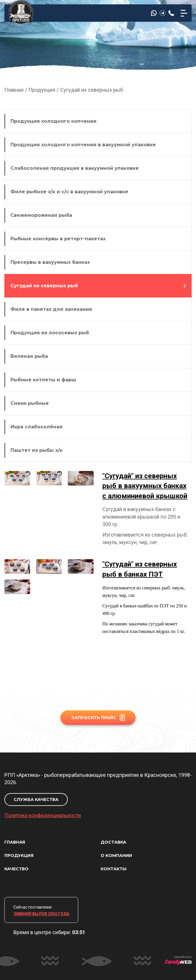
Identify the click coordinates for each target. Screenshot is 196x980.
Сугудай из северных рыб (44, 286)
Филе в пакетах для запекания (51, 309)
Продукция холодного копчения (54, 121)
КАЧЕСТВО (16, 869)
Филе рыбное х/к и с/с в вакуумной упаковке (69, 192)
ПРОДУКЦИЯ (19, 856)
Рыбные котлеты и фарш (43, 380)
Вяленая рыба (29, 356)
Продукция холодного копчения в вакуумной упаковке (83, 145)
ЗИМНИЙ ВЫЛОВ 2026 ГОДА (41, 914)
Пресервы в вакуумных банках (50, 262)
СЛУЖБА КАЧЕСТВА (36, 799)
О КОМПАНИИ (116, 856)
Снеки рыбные (30, 403)
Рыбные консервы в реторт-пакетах (58, 239)
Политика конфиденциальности (43, 815)
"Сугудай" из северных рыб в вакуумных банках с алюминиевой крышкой (145, 486)
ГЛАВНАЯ (15, 842)
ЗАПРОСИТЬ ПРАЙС (98, 718)
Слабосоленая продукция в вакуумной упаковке (75, 168)
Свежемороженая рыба (41, 215)
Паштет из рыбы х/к (36, 450)
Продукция (42, 90)
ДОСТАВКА (113, 842)
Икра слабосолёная (36, 427)
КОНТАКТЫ (114, 869)
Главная (14, 90)
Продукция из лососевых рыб (50, 333)
